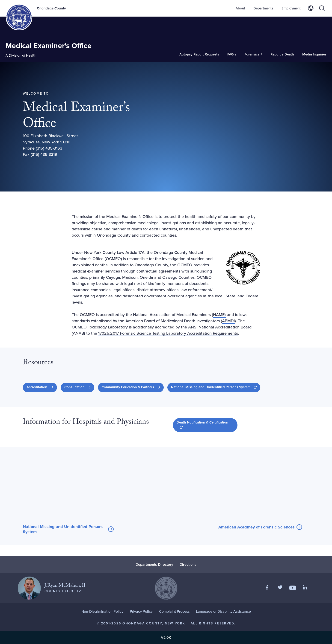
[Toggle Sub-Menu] (253, 54)
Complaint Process (174, 611)
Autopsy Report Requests (199, 54)
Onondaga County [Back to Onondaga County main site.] (51, 8)
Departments (263, 8)
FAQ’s (232, 54)
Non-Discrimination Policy (102, 611)
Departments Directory (154, 564)
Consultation (74, 387)
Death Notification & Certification (202, 425)
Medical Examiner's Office (49, 46)
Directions (188, 564)
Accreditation (37, 387)
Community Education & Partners (128, 387)
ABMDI (228, 321)
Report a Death (282, 54)
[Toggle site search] (322, 8)
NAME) (219, 315)
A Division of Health (21, 55)
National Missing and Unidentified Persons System (216, 387)
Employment (291, 8)
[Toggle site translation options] (311, 8)
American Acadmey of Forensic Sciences (256, 527)
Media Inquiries (314, 54)
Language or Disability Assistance (223, 611)
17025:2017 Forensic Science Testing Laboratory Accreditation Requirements (168, 333)
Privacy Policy (141, 611)
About (240, 8)
